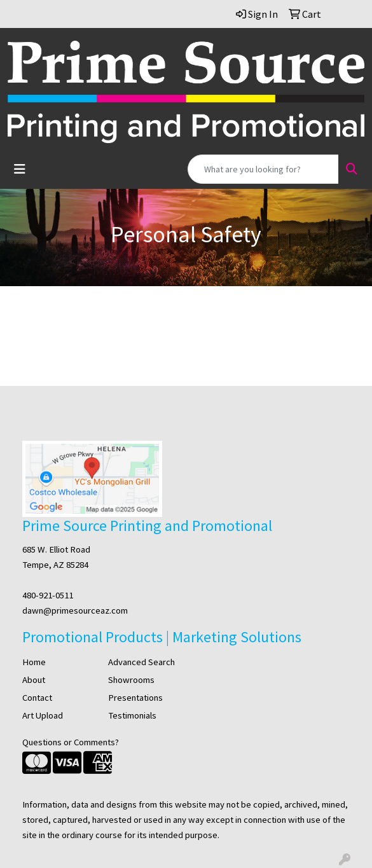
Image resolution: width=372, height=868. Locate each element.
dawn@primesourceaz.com (75, 610)
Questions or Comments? (71, 742)
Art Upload (43, 715)
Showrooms (131, 680)
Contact (37, 698)
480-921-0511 (48, 595)
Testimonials (132, 715)
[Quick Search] (263, 169)
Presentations (135, 698)
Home (34, 662)
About (34, 680)
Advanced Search (141, 662)
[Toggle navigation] (20, 169)
